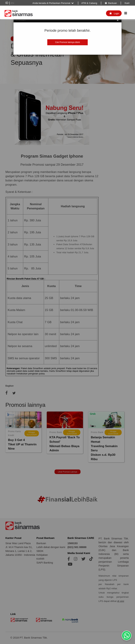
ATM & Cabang (89, 3)
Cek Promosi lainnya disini (68, 42)
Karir (127, 3)
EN (13, 3)
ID (7, 3)
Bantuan (111, 3)
